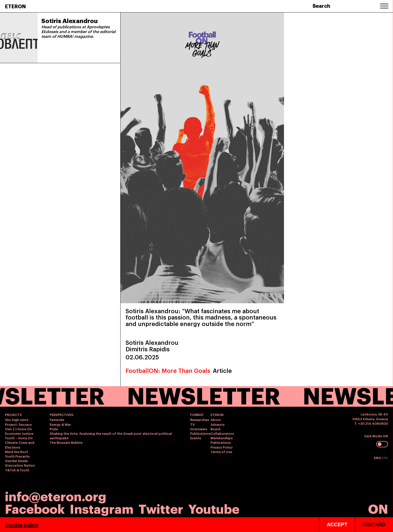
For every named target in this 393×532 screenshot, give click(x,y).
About (216, 419)
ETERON (15, 6)
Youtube (214, 508)
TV (192, 424)
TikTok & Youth (17, 470)
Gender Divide (16, 461)
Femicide (57, 419)
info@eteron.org (56, 496)
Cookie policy (22, 525)
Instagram (102, 508)
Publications (200, 433)
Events (196, 438)
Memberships (222, 438)
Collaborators (222, 433)
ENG (378, 458)
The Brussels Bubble (66, 442)
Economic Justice (19, 433)
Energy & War (60, 424)
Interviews (199, 429)
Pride (54, 429)
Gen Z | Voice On (18, 429)
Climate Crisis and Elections (20, 445)
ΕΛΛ (385, 458)
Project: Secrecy (18, 424)
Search (321, 6)
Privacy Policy (222, 447)
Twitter (161, 508)
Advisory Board (218, 427)
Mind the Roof (17, 452)
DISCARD (374, 524)
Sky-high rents (17, 419)
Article (222, 370)
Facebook (35, 508)
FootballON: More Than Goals (168, 370)
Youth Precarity (17, 456)
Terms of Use (221, 452)
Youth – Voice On (19, 438)
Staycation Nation (20, 465)
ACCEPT (337, 524)
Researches (200, 419)
